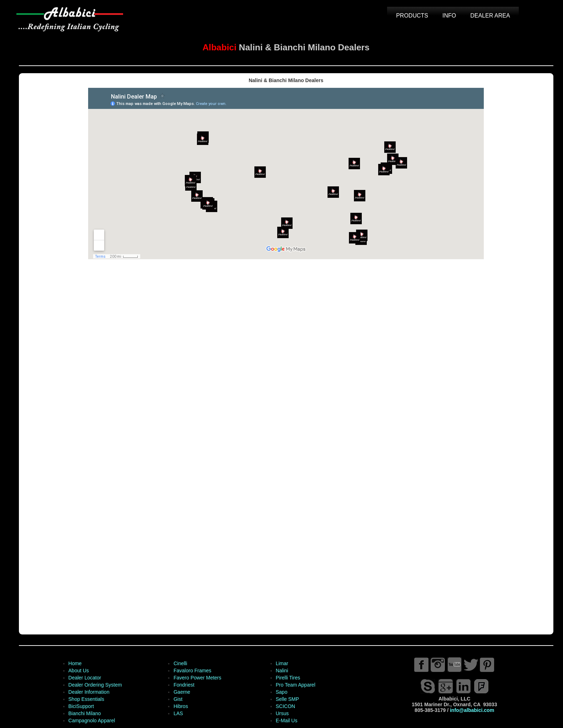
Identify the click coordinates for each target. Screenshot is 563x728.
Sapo (281, 692)
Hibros (180, 706)
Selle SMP (286, 699)
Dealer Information (88, 692)
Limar (281, 663)
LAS (177, 713)
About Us (78, 671)
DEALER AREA (489, 16)
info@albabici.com (471, 710)
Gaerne (181, 692)
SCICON (284, 706)
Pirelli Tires (287, 678)
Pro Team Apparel (295, 685)
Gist (177, 699)
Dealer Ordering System (94, 685)
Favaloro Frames (192, 671)
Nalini (281, 671)
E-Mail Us (286, 721)
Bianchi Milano (84, 713)
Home (74, 663)
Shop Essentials (85, 699)
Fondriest (183, 685)
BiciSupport (80, 706)
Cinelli (179, 663)
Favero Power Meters (197, 678)
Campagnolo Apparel (91, 721)
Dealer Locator (84, 678)
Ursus (281, 713)
